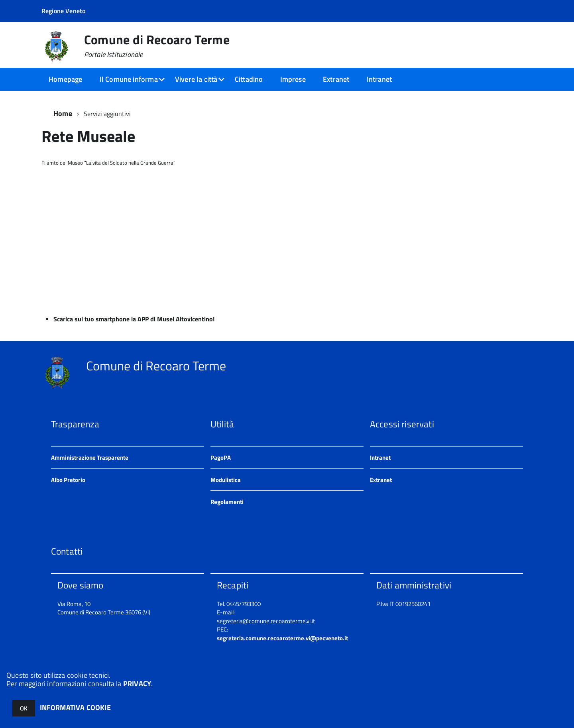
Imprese (293, 79)
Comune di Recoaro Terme (157, 46)
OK (24, 708)
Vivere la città (196, 79)
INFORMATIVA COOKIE (75, 707)
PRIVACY (137, 684)
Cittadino (249, 79)
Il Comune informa (129, 79)
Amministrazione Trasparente (90, 457)
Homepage (65, 79)
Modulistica (226, 480)
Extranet (336, 79)
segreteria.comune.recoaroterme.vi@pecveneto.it (282, 638)
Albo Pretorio (68, 480)
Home (63, 113)
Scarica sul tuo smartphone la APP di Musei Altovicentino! (134, 319)
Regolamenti (227, 502)
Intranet (379, 79)
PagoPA (221, 457)
